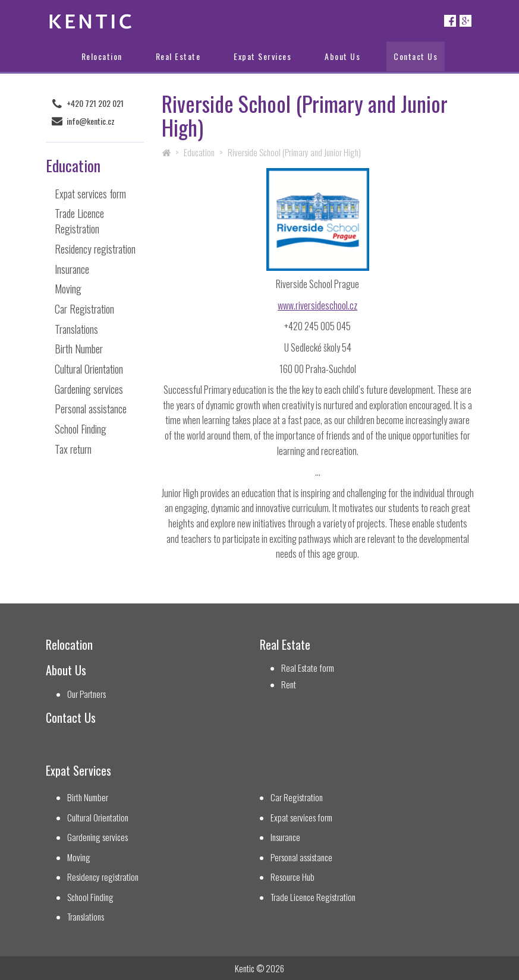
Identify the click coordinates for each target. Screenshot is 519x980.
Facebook (450, 21)
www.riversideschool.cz (317, 305)
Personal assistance (91, 409)
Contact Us (416, 56)
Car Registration (84, 309)
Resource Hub (292, 877)
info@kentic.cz (91, 121)
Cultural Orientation (89, 369)
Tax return (73, 449)
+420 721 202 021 (95, 103)
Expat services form (90, 194)
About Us (342, 56)
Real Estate (178, 56)
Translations (76, 329)
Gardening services (89, 389)
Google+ (465, 21)
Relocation (102, 56)
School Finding (81, 429)
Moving (68, 289)
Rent (289, 685)
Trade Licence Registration (79, 221)
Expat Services (262, 56)
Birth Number (79, 349)
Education (199, 152)
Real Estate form (308, 668)
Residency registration (95, 249)
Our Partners (86, 694)
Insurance (72, 269)
